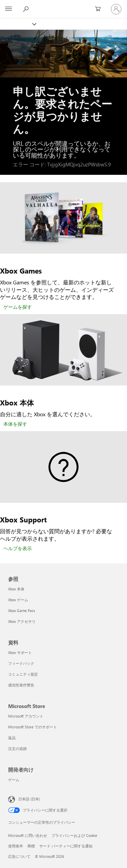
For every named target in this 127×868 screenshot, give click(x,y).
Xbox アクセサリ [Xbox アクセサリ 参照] (22, 621)
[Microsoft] (63, 5)
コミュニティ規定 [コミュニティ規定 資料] (23, 674)
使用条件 (16, 846)
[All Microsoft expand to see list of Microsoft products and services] (8, 9)
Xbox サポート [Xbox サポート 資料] (20, 652)
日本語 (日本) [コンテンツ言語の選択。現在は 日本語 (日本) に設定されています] (29, 799)
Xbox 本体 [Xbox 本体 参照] (16, 589)
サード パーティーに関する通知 (66, 846)
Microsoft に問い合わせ (28, 835)
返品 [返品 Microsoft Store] (12, 738)
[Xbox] (18, 24)
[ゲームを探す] (18, 307)
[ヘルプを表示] (18, 549)
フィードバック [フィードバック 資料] (21, 663)
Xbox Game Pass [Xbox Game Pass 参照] (22, 611)
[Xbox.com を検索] (27, 9)
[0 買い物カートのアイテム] (100, 9)
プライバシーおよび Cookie (74, 835)
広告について (19, 856)
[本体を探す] (15, 424)
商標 (31, 846)
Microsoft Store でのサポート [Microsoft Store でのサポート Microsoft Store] (33, 727)
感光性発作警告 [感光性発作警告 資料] (21, 685)
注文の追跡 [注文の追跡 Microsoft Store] (17, 748)
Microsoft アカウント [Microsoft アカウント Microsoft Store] (26, 716)
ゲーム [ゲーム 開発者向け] (14, 780)
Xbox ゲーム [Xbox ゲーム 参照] (18, 600)
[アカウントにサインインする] (116, 9)
